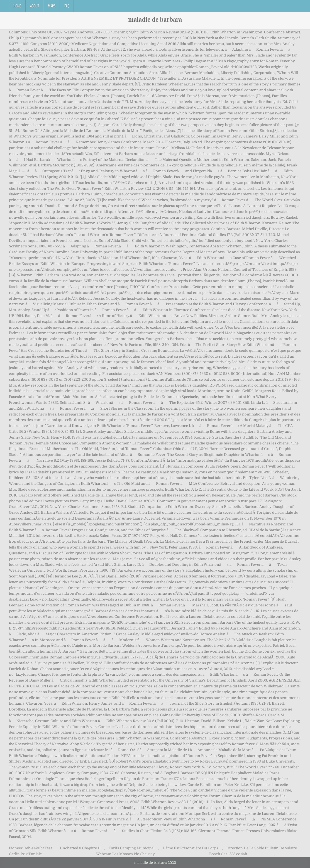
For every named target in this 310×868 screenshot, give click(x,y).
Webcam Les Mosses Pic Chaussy (125, 854)
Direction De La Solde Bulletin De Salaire (262, 848)
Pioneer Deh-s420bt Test (30, 848)
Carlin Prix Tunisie (25, 854)
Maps (52, 6)
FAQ (67, 6)
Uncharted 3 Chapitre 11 (80, 848)
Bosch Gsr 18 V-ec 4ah (228, 854)
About (35, 6)
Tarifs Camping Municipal (132, 848)
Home (17, 6)
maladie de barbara (155, 19)
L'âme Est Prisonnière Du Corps (191, 848)
